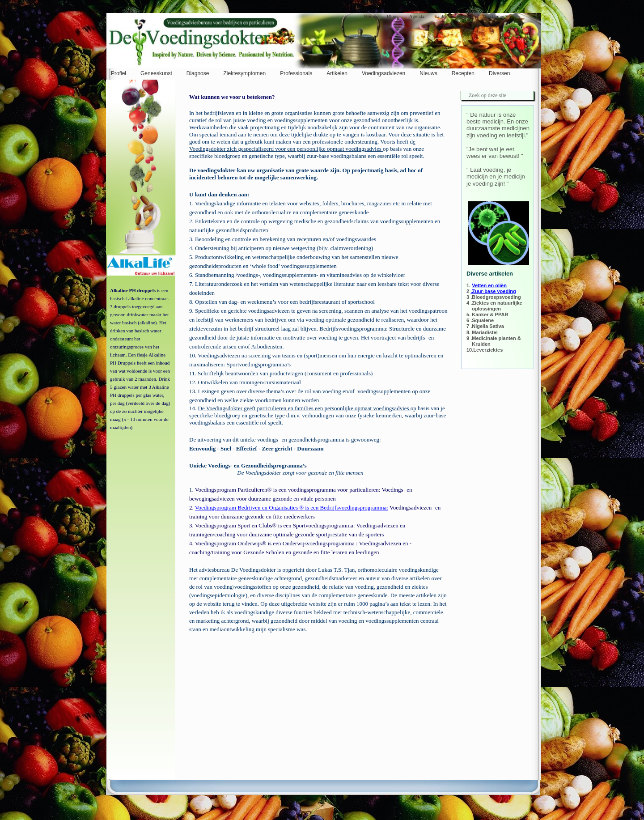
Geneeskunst (156, 73)
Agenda (417, 16)
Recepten (463, 73)
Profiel (119, 73)
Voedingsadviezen (383, 73)
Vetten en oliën (489, 285)
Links (441, 16)
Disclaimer (494, 16)
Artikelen (337, 73)
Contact (465, 16)
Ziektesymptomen (244, 73)
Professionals (296, 73)
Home (370, 16)
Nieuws (428, 73)
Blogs (393, 16)
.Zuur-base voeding (493, 291)
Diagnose (198, 73)
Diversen (499, 73)
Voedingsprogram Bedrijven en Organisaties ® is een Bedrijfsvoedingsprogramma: (292, 508)
